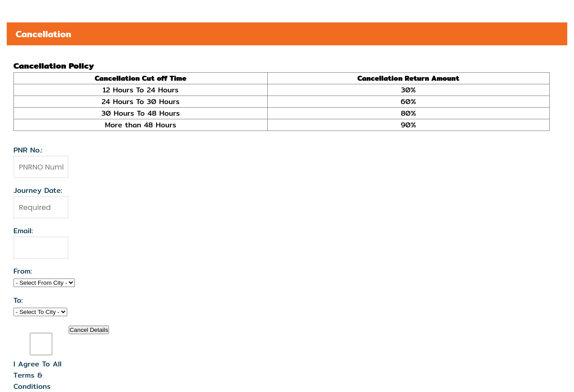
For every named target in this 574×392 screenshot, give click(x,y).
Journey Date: (38, 190)
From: (23, 271)
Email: (23, 231)
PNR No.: (28, 150)
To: (18, 300)
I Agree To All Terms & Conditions (37, 375)
